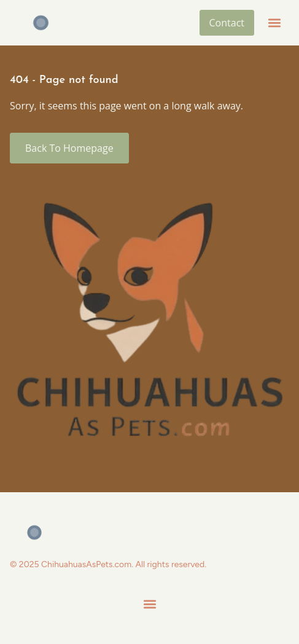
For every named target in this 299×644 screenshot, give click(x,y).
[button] (274, 23)
